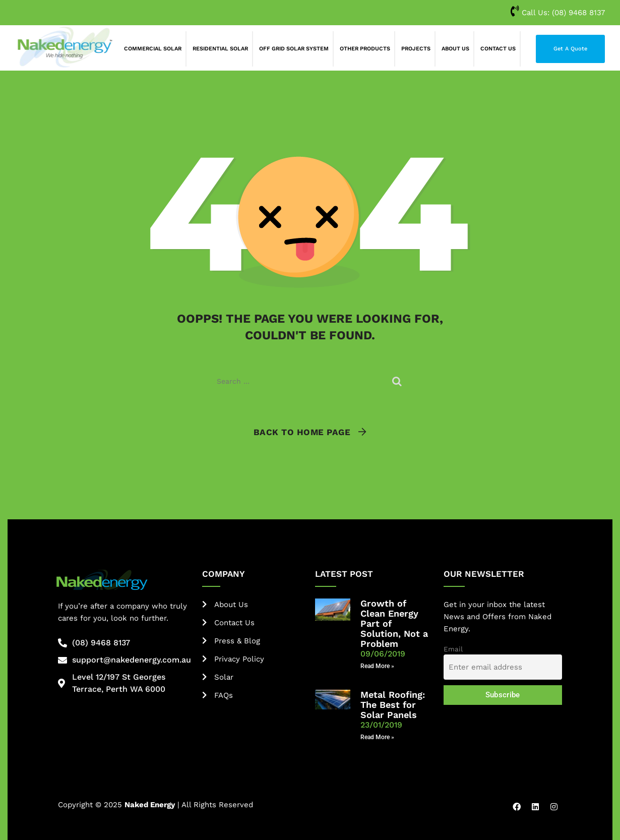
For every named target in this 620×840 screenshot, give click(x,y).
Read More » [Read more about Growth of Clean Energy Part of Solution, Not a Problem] (377, 666)
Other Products (365, 49)
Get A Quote (570, 49)
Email (453, 649)
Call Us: (558, 13)
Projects (416, 49)
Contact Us (498, 49)
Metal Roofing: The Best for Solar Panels (393, 705)
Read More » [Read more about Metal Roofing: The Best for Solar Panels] (377, 737)
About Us (455, 49)
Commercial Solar (153, 49)
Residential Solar (220, 49)
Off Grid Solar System (294, 49)
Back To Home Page (302, 432)
